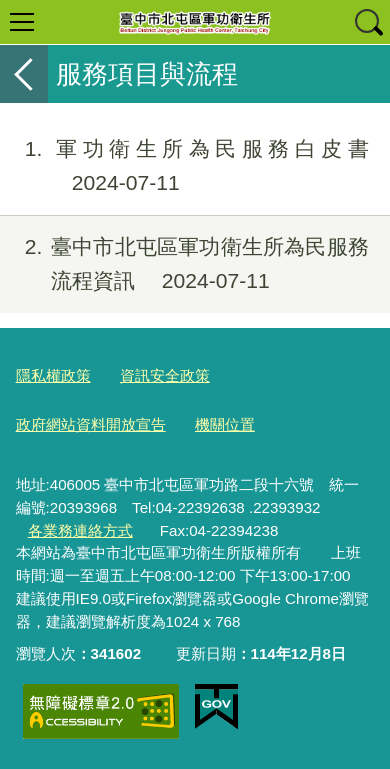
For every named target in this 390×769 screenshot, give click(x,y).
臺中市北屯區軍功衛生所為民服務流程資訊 (184, 264)
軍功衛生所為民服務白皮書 (184, 166)
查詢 (368, 22)
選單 (22, 22)
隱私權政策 (53, 375)
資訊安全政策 (165, 375)
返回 (24, 74)
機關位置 (225, 424)
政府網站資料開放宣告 (91, 424)
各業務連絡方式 (80, 530)
